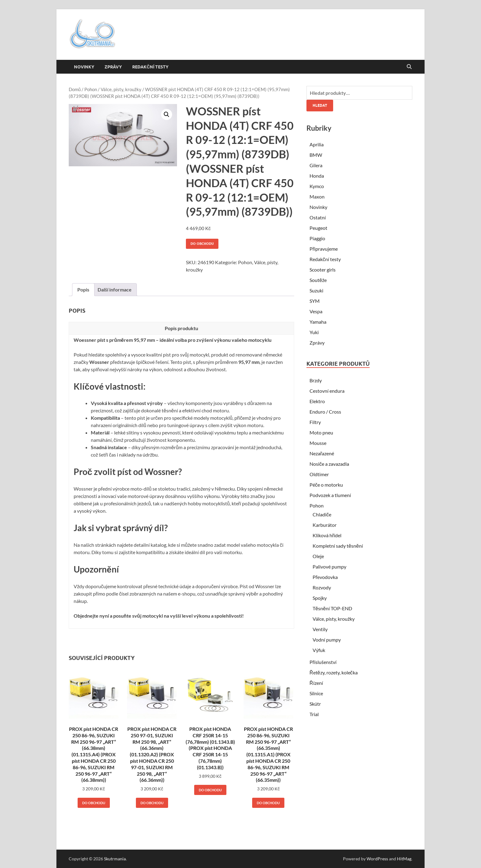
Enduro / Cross (325, 412)
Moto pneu (321, 432)
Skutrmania (115, 859)
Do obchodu (202, 244)
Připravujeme (324, 249)
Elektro (317, 401)
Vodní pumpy (327, 640)
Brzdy (316, 380)
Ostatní (318, 217)
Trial (314, 714)
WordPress (377, 859)
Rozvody (322, 587)
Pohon (91, 89)
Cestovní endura (327, 391)
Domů (75, 89)
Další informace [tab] (115, 289)
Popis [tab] (83, 289)
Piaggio (317, 238)
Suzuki (316, 290)
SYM (315, 301)
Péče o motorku (326, 485)
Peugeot (318, 228)
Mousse (318, 443)
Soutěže (318, 280)
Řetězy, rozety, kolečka (333, 672)
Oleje (318, 556)
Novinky (84, 67)
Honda (317, 176)
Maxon (317, 197)
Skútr (315, 704)
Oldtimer (319, 474)
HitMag (404, 859)
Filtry (315, 422)
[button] (167, 114)
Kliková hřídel (327, 535)
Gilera (316, 165)
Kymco (317, 186)
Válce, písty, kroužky (121, 89)
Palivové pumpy (329, 567)
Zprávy (113, 67)
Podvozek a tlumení (330, 495)
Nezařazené (322, 453)
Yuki (314, 332)
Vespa (316, 311)
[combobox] (359, 93)
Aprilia (317, 144)
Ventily (320, 629)
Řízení (316, 683)
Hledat (320, 105)
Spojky (320, 598)
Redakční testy (150, 67)
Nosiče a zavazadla (329, 464)
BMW (316, 155)
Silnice (316, 693)
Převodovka (325, 577)
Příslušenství (323, 662)
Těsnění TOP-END (332, 608)
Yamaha (318, 322)
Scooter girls (323, 270)
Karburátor (325, 525)
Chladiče (322, 514)
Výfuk (319, 650)
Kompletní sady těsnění (338, 546)
